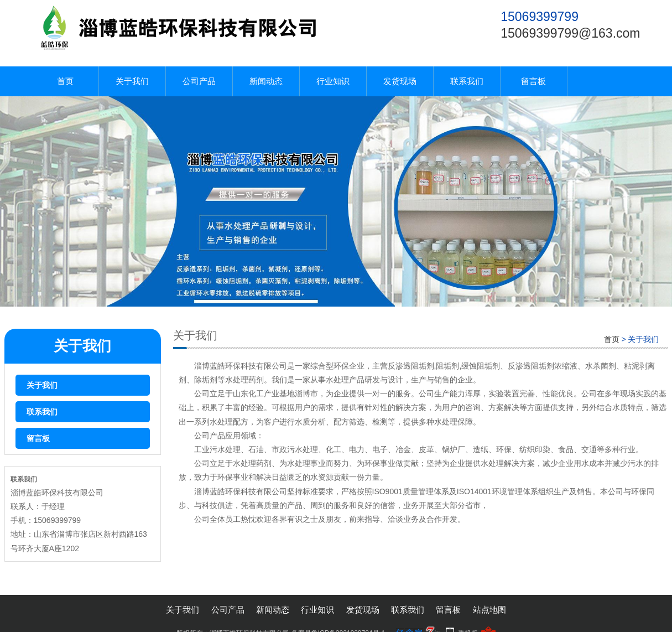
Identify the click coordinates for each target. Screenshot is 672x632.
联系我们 (467, 81)
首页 (65, 81)
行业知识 (333, 81)
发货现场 (400, 81)
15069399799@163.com (570, 33)
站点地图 (489, 610)
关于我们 (132, 81)
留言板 (533, 81)
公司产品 (199, 81)
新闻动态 (266, 81)
